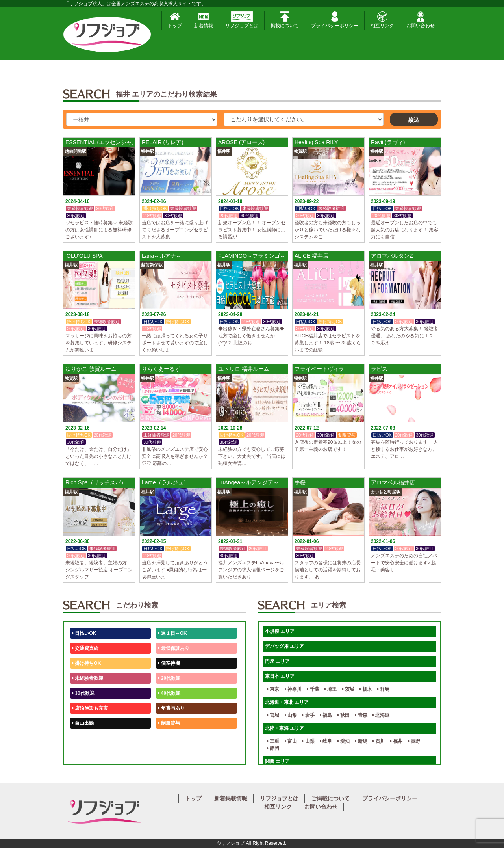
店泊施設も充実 (90, 708)
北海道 (381, 715)
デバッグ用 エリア (284, 646)
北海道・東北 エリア (287, 702)
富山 (291, 741)
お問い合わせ (421, 20)
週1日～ (168, 753)
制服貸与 (169, 723)
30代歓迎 (83, 693)
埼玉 (331, 689)
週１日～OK (172, 633)
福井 (396, 741)
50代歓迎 (83, 738)
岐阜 (326, 741)
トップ (175, 20)
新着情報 (204, 20)
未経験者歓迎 (88, 678)
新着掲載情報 (231, 798)
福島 (326, 715)
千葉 (313, 689)
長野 (414, 741)
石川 (379, 741)
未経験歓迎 (171, 738)
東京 (273, 689)
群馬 (383, 689)
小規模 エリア (280, 631)
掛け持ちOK (86, 663)
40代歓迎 (169, 693)
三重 (273, 741)
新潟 (361, 741)
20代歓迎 (169, 678)
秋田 (344, 715)
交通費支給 (85, 648)
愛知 (344, 741)
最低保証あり (173, 648)
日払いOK (84, 633)
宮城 (273, 715)
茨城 (348, 689)
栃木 (366, 689)
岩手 (308, 715)
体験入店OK (86, 753)
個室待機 (169, 663)
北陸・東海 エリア (284, 728)
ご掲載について (330, 798)
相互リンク (382, 20)
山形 (291, 715)
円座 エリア (277, 661)
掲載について (285, 20)
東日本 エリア (280, 676)
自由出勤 (83, 723)
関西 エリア (277, 761)
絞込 (414, 120)
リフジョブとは (242, 20)
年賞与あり (171, 708)
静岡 (273, 748)
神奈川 (293, 689)
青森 (361, 715)
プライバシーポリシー (335, 20)
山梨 (308, 741)
